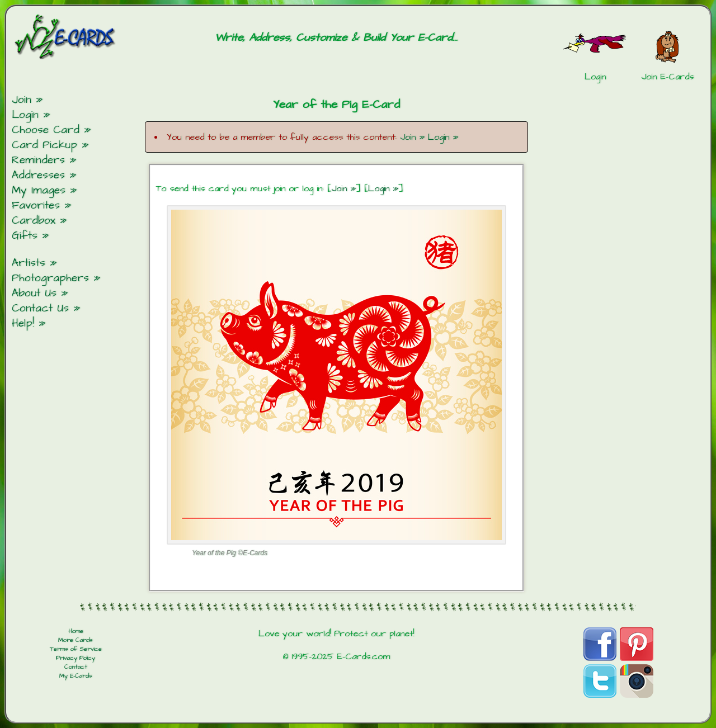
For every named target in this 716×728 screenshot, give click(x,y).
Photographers (50, 278)
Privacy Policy (76, 658)
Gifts (25, 236)
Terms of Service (76, 649)
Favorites (36, 205)
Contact (76, 667)
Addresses (38, 175)
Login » (443, 137)
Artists (29, 263)
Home (76, 631)
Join (22, 100)
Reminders (38, 160)
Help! (23, 323)
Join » (412, 137)
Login (25, 115)
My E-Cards (76, 676)
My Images (39, 190)
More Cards (76, 640)
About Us (34, 293)
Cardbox (34, 221)
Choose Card (46, 130)
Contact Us (40, 308)
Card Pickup (44, 145)
